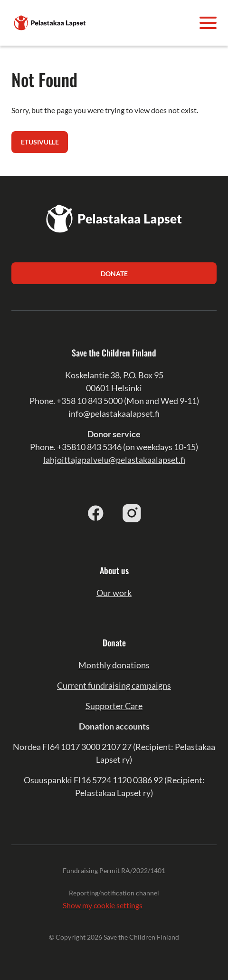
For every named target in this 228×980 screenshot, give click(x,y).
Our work (114, 593)
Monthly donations (114, 665)
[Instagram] (132, 513)
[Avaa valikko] (208, 23)
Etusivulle (40, 142)
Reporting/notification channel (114, 893)
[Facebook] (96, 513)
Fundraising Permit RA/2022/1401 (114, 870)
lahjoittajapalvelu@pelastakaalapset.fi (114, 460)
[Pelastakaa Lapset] (50, 22)
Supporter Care (114, 706)
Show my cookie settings (103, 905)
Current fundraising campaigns (114, 685)
